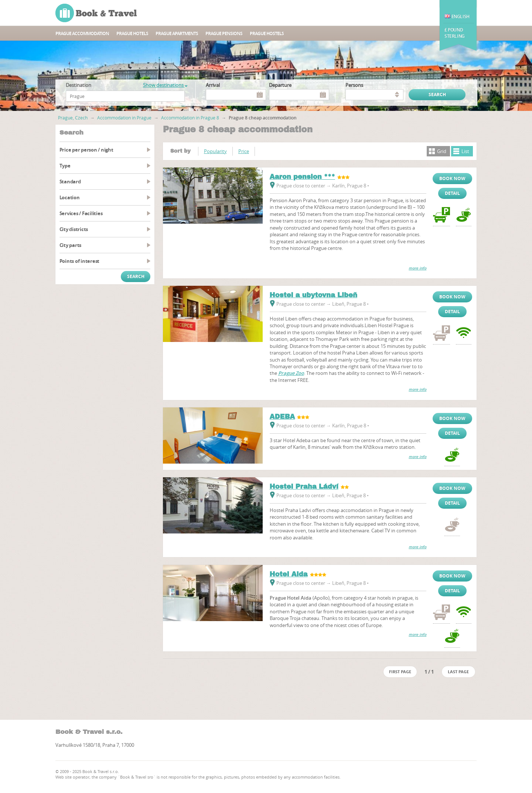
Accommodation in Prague (124, 118)
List (465, 151)
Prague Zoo (291, 373)
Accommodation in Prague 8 (190, 118)
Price (244, 151)
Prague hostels (267, 33)
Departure (280, 85)
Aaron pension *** (302, 177)
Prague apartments (177, 33)
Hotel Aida (289, 574)
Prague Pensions (224, 33)
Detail (452, 193)
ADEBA (282, 417)
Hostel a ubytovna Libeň (313, 295)
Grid (442, 151)
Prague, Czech (73, 118)
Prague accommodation (82, 33)
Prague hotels (132, 33)
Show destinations (165, 85)
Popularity (215, 151)
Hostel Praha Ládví (304, 487)
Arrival (213, 85)
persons (354, 85)
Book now (452, 178)
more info (417, 268)
